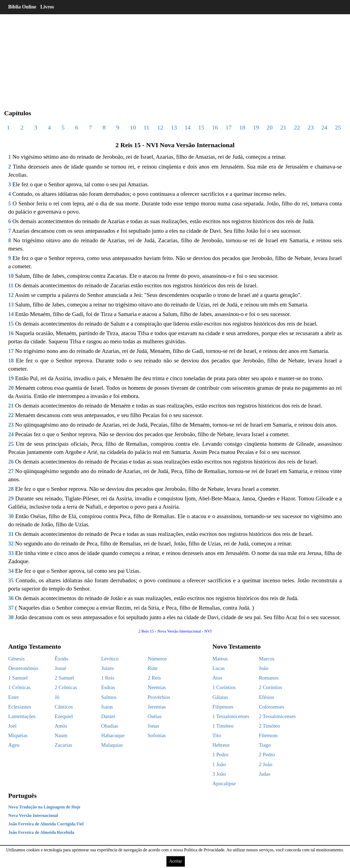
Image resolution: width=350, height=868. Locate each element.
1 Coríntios (224, 687)
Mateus (220, 659)
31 (11, 534)
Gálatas (220, 697)
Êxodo (62, 659)
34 (11, 571)
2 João (266, 764)
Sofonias (157, 735)
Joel (12, 726)
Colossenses (272, 707)
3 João (219, 774)
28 (11, 489)
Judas (265, 774)
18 (242, 127)
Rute (153, 668)
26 (11, 462)
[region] (175, 57)
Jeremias (157, 707)
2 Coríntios (271, 687)
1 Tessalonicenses (231, 716)
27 (11, 471)
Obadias (110, 726)
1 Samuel (18, 678)
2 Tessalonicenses (277, 716)
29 (11, 498)
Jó (57, 697)
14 (188, 127)
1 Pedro (221, 755)
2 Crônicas (66, 687)
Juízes (107, 668)
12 (160, 127)
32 (11, 544)
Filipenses (223, 707)
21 (283, 127)
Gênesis (16, 659)
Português (22, 796)
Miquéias (18, 735)
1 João (219, 764)
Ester (14, 697)
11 (146, 127)
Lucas (219, 668)
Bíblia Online (22, 7)
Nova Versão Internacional (33, 815)
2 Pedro (267, 755)
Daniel (108, 716)
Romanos (269, 678)
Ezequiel (64, 716)
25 (338, 127)
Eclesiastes (20, 707)
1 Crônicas (19, 687)
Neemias (157, 687)
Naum (61, 735)
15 (201, 127)
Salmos (109, 697)
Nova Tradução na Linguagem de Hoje (44, 807)
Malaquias (112, 745)
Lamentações (22, 716)
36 (11, 598)
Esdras (108, 687)
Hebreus (221, 745)
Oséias (155, 716)
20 (270, 127)
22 (297, 127)
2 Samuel (64, 678)
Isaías (107, 707)
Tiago (265, 745)
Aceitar (175, 861)
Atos (217, 678)
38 (11, 617)
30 (11, 516)
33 (11, 553)
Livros (47, 7)
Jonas (153, 726)
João (264, 668)
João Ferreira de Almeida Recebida (41, 832)
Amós (61, 726)
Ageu (14, 745)
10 (133, 127)
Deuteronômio (23, 668)
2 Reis (154, 678)
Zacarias (63, 745)
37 (11, 608)
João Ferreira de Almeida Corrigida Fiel (46, 824)
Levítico (110, 659)
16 (215, 127)
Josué (60, 668)
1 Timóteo (223, 726)
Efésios (267, 697)
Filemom (268, 735)
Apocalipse (224, 783)
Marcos (267, 659)
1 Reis (108, 678)
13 (174, 127)
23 (311, 127)
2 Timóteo (270, 726)
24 (324, 127)
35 (11, 580)
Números (157, 659)
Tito (217, 735)
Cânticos (64, 707)
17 (229, 127)
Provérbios (159, 697)
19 (256, 127)
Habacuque (113, 735)
